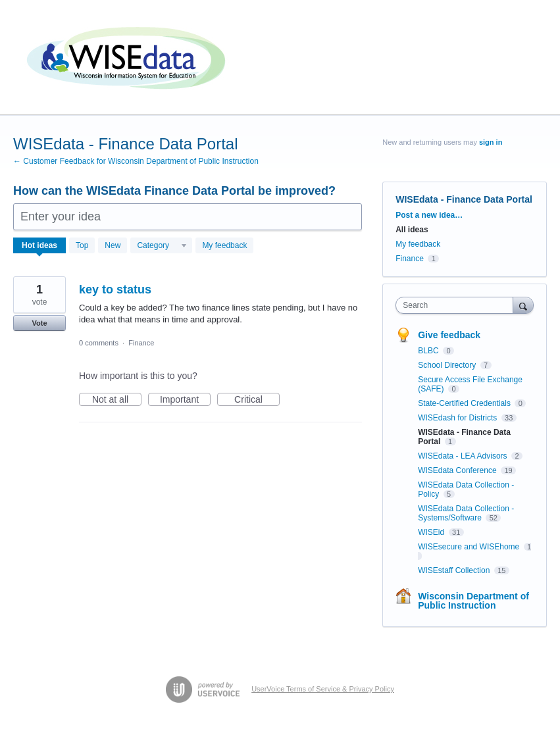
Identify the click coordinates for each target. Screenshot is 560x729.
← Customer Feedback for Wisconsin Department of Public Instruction (136, 161)
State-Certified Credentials (465, 403)
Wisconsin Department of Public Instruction (473, 601)
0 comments (99, 343)
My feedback (224, 245)
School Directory (448, 365)
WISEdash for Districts (458, 418)
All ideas (412, 230)
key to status (115, 289)
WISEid (432, 532)
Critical (257, 400)
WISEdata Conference (458, 470)
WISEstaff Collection (455, 570)
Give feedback (449, 335)
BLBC (429, 351)
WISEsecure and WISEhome (470, 547)
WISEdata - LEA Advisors (464, 456)
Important (185, 400)
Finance (141, 343)
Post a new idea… (429, 215)
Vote (39, 323)
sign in (491, 142)
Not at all (117, 400)
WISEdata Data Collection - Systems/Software (466, 513)
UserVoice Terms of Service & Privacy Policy (323, 689)
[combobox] (457, 305)
